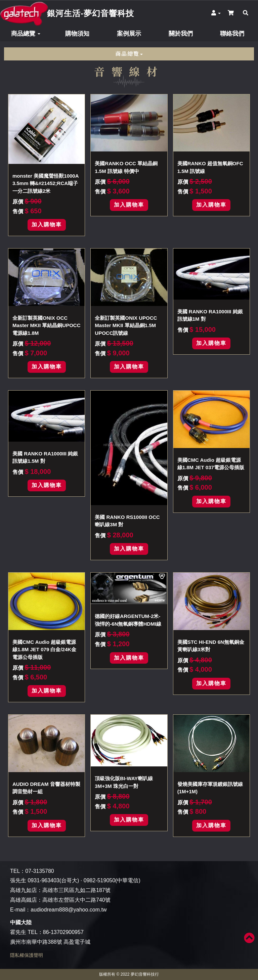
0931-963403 (43, 880)
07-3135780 (39, 871)
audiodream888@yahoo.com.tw (69, 910)
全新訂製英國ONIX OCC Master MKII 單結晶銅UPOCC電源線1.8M (47, 325)
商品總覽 (26, 34)
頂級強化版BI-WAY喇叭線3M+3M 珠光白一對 (124, 782)
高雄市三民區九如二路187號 (76, 890)
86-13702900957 (63, 932)
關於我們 (181, 34)
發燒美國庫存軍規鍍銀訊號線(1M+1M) (210, 788)
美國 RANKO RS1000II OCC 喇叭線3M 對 (127, 521)
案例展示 (129, 34)
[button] (216, 13)
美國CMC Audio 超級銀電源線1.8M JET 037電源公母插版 (211, 464)
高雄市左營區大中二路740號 (76, 900)
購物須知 (77, 34)
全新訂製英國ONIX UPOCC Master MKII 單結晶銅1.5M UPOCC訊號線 (126, 325)
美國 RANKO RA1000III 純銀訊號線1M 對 (210, 315)
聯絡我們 (232, 34)
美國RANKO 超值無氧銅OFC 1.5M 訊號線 (210, 167)
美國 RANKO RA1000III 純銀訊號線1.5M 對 (45, 457)
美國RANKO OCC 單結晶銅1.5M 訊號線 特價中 (126, 167)
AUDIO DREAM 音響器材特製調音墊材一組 (46, 788)
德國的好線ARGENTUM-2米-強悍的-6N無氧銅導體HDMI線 (128, 620)
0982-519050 (99, 880)
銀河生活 (91, 13)
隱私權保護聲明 (27, 955)
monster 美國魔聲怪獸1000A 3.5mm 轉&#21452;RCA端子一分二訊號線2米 (46, 183)
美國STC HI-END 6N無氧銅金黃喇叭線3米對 (211, 646)
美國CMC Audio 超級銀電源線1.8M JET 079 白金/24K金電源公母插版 (44, 650)
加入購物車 (47, 225)
